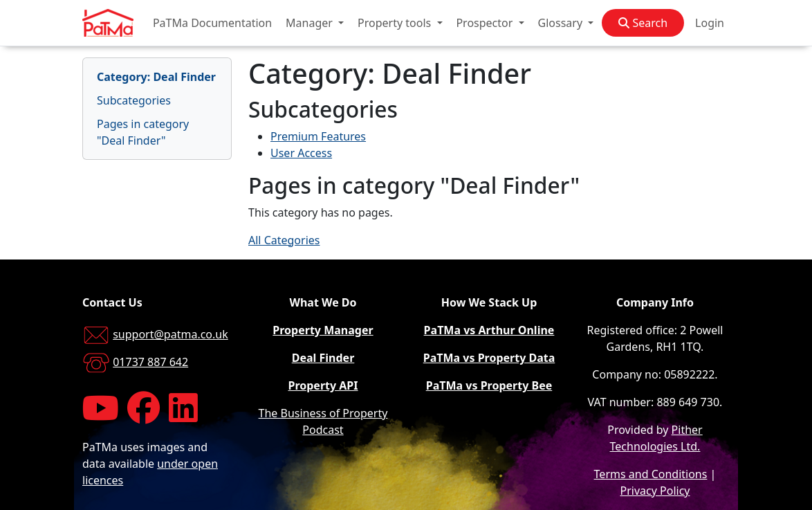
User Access (301, 153)
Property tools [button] (396, 23)
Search (643, 23)
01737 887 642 (150, 362)
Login (710, 23)
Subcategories (134, 100)
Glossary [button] (562, 23)
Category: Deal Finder (156, 77)
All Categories (284, 240)
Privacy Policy (655, 491)
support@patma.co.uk (170, 334)
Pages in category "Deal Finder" (143, 132)
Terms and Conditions (651, 474)
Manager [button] (311, 23)
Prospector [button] (486, 23)
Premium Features (318, 136)
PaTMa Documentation (212, 23)
